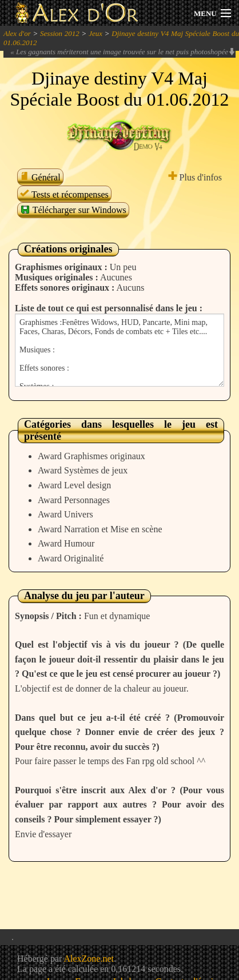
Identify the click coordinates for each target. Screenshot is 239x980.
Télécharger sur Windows (73, 210)
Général (40, 177)
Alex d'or (17, 33)
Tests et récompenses (64, 194)
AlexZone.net (89, 959)
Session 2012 (60, 33)
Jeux (95, 33)
